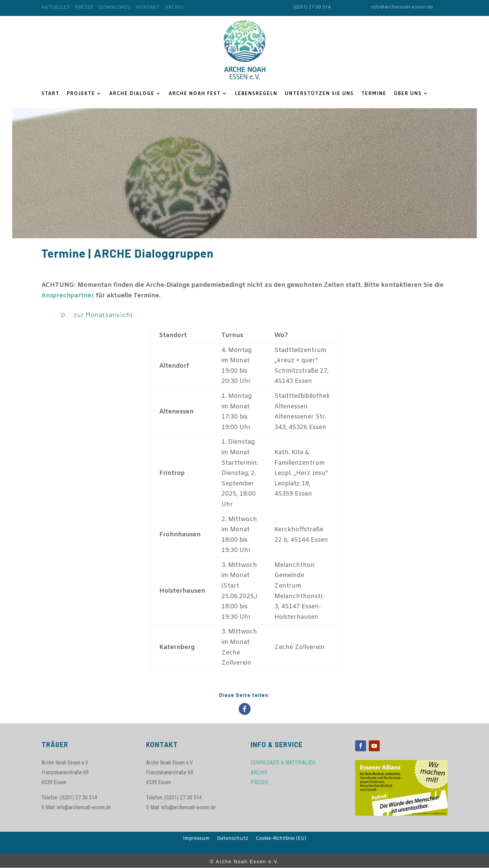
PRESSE (84, 8)
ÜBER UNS (408, 94)
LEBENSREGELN (256, 94)
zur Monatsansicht (103, 314)
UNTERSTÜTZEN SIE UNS (319, 94)
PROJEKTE (81, 94)
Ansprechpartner (68, 296)
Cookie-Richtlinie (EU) (281, 839)
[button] (245, 709)
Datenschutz (233, 839)
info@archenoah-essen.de (402, 7)
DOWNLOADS (115, 8)
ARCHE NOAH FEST (195, 94)
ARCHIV (174, 8)
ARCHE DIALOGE (132, 94)
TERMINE (374, 94)
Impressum (196, 839)
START (50, 94)
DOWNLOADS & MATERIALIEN (283, 763)
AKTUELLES (56, 8)
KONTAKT (148, 8)
